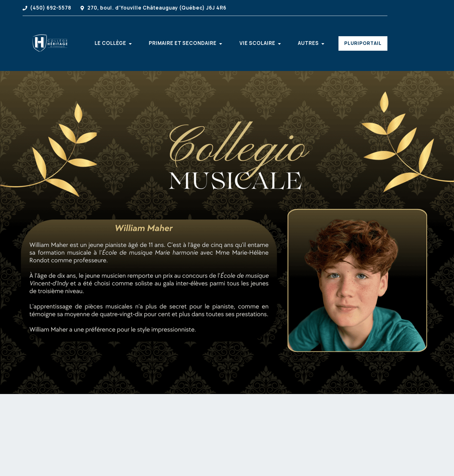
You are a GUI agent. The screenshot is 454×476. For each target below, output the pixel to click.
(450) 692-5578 (51, 8)
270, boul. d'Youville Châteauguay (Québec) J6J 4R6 (157, 8)
